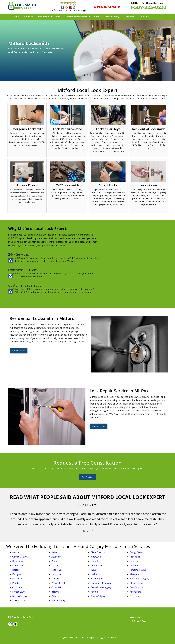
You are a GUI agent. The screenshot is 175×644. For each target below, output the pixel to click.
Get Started (88, 477)
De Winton (96, 565)
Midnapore (135, 592)
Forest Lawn (19, 592)
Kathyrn (16, 574)
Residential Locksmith (49, 17)
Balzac (55, 552)
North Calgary (20, 596)
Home (16, 17)
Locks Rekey (149, 185)
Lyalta (94, 574)
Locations (129, 17)
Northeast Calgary (139, 579)
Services (29, 17)
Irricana (55, 592)
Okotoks (56, 596)
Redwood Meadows (101, 583)
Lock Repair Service (68, 129)
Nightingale (97, 579)
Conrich (134, 561)
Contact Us (145, 17)
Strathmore (136, 596)
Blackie (55, 561)
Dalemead (17, 565)
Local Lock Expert (87, 637)
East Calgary (136, 587)
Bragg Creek (136, 552)
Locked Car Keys (108, 129)
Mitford (55, 579)
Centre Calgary (20, 557)
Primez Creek (58, 583)
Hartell (16, 570)
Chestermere (137, 583)
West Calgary (58, 600)
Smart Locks (108, 185)
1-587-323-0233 (148, 7)
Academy (56, 557)
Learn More (19, 351)
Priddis (16, 583)
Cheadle (95, 561)
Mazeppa (135, 574)
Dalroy (55, 565)
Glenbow (134, 565)
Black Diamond (98, 552)
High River (57, 570)
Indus (94, 570)
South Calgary (98, 596)
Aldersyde (96, 557)
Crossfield (57, 587)
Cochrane (17, 587)
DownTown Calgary (101, 587)
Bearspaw (17, 561)
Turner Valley (19, 600)
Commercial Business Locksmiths (82, 17)
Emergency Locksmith (27, 129)
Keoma (94, 592)
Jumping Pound (138, 570)
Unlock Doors (27, 185)
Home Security (112, 17)
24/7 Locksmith (68, 185)
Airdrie (16, 552)
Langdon (56, 574)
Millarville (17, 579)
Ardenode (135, 557)
